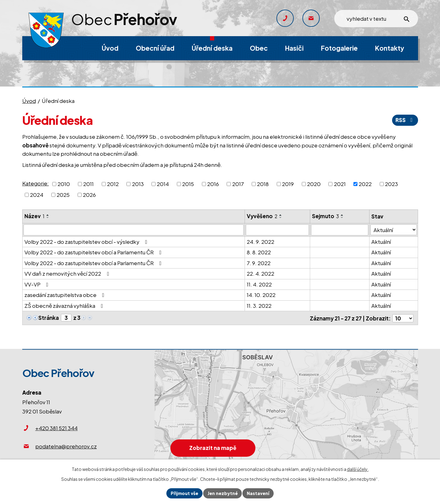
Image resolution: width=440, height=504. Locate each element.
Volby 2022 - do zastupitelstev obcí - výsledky (87, 242)
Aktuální (381, 242)
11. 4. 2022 (259, 284)
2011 (88, 184)
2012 (113, 184)
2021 (340, 184)
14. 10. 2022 (261, 295)
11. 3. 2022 (259, 306)
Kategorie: (36, 183)
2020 (314, 184)
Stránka (49, 318)
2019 (288, 184)
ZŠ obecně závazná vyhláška (65, 306)
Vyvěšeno (262, 216)
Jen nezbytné (223, 493)
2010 (64, 184)
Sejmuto (325, 216)
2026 (89, 195)
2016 (213, 184)
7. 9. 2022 (259, 263)
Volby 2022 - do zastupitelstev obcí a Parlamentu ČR (94, 252)
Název (34, 216)
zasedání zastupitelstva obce (66, 295)
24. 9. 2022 (261, 242)
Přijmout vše (184, 493)
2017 (238, 184)
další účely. (358, 469)
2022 (365, 184)
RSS (405, 120)
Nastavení (258, 493)
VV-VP (38, 284)
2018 (263, 184)
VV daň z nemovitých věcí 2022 (68, 273)
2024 (37, 195)
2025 (63, 195)
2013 (138, 184)
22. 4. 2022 (261, 273)
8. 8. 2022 (259, 252)
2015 (188, 184)
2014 (163, 184)
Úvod (29, 101)
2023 (391, 184)
